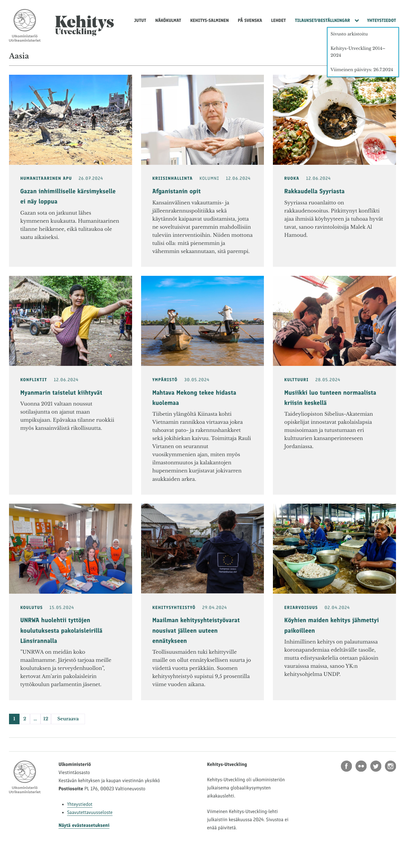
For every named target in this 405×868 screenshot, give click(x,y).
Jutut (140, 20)
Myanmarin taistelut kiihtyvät (61, 393)
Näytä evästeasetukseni (84, 826)
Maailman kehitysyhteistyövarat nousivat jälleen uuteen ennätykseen (196, 630)
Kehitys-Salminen (209, 20)
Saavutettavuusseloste (90, 813)
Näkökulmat (168, 20)
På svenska (250, 20)
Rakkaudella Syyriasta (314, 191)
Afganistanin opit (176, 191)
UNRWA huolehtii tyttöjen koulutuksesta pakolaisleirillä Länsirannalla (62, 630)
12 (46, 719)
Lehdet (278, 20)
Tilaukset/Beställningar (322, 20)
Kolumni (209, 178)
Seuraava (68, 719)
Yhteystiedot (382, 20)
